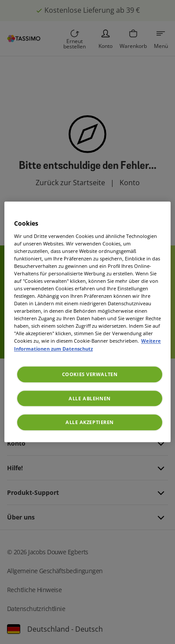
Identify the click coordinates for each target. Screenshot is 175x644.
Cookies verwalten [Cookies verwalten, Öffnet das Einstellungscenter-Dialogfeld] (90, 374)
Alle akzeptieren (90, 423)
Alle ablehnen (89, 398)
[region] (87, 322)
